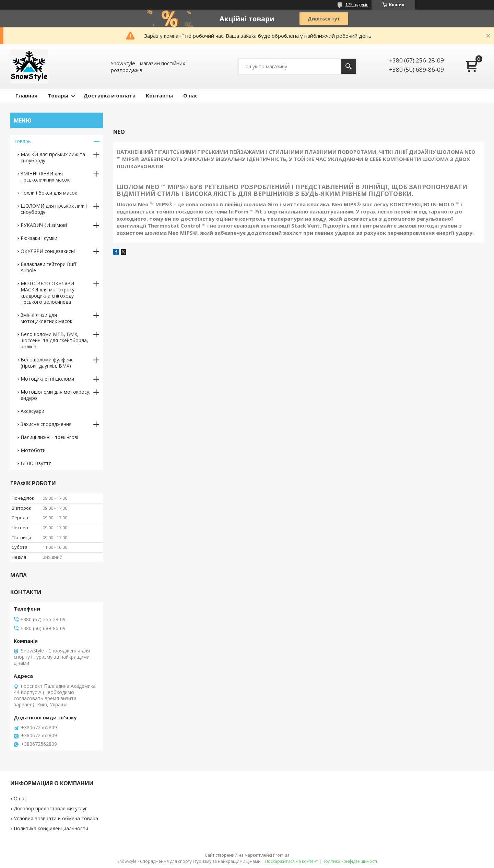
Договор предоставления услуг (50, 808)
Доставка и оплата (109, 95)
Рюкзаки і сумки (39, 238)
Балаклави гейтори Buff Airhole (48, 267)
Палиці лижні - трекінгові (49, 437)
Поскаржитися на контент (292, 861)
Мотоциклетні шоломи (47, 379)
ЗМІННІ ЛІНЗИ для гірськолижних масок (45, 177)
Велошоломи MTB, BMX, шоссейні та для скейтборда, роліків (54, 340)
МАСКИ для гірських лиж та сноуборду (53, 157)
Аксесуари (32, 411)
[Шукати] (349, 66)
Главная (26, 95)
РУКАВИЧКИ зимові (44, 225)
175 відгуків (357, 5)
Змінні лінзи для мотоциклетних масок (46, 318)
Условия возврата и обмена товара (56, 818)
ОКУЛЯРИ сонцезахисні (48, 251)
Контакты (159, 95)
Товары (58, 95)
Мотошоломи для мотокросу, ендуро (56, 395)
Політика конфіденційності (350, 861)
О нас (190, 95)
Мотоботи (33, 450)
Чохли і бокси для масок (49, 193)
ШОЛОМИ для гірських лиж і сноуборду (54, 209)
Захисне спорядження (46, 424)
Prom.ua (281, 855)
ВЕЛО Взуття (36, 463)
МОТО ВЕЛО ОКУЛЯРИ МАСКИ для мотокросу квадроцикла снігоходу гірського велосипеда (48, 293)
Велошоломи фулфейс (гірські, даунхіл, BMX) (47, 363)
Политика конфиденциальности (51, 828)
